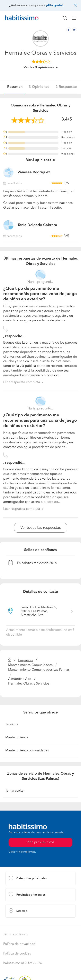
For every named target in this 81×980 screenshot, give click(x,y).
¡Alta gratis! (55, 6)
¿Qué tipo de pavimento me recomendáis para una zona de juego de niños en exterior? (40, 294)
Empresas (25, 660)
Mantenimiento (17, 738)
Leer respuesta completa (22, 382)
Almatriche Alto (20, 679)
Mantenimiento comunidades (27, 751)
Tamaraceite (14, 791)
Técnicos (12, 724)
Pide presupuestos (40, 842)
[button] (40, 878)
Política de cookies (17, 954)
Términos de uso (15, 935)
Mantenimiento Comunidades (30, 665)
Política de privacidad (19, 944)
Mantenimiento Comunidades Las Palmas (39, 670)
